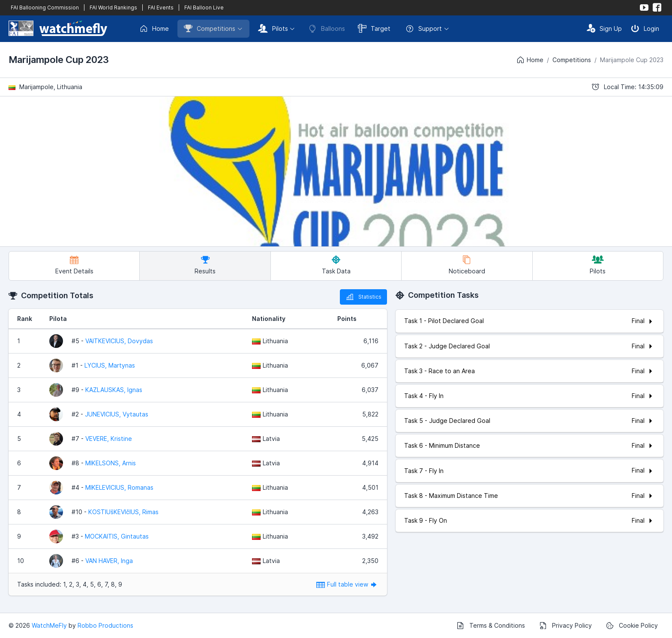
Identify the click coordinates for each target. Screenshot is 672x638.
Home (154, 29)
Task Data (336, 265)
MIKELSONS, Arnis (111, 463)
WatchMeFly (49, 625)
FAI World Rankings (113, 7)
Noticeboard (467, 265)
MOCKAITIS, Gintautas (117, 536)
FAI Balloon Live (204, 7)
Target (374, 28)
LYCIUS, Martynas (110, 365)
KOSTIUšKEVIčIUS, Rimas (123, 512)
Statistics (363, 297)
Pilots (273, 28)
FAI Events (161, 7)
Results (205, 265)
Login (645, 28)
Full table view (347, 584)
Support (424, 29)
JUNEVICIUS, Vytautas (117, 414)
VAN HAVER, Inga (109, 561)
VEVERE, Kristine (109, 439)
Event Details (74, 265)
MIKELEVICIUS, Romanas (119, 487)
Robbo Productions (105, 625)
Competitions (210, 28)
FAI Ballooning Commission (45, 7)
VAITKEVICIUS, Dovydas (119, 341)
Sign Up (604, 28)
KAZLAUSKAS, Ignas (114, 390)
